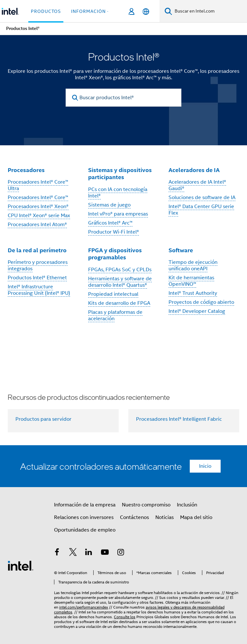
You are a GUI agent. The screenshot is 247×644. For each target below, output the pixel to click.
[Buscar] (168, 11)
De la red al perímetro (37, 250)
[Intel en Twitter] (73, 553)
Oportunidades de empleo (85, 530)
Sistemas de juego (109, 205)
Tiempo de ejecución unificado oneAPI (193, 265)
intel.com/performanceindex (84, 607)
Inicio (205, 466)
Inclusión (187, 505)
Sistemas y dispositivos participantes (120, 174)
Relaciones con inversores (84, 517)
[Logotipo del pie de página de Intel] (21, 565)
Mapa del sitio (196, 517)
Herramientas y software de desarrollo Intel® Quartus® (120, 282)
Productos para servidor (43, 419)
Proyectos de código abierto (201, 302)
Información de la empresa (85, 505)
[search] (75, 98)
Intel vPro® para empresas (118, 214)
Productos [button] (46, 11)
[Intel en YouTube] (105, 553)
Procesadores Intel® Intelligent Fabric (179, 419)
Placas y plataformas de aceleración (115, 315)
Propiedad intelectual (113, 294)
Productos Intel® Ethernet (37, 278)
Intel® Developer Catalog (197, 311)
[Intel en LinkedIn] (89, 553)
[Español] (146, 11)
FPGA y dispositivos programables (115, 254)
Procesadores (26, 170)
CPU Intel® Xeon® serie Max (39, 216)
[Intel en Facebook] (57, 553)
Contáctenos (134, 517)
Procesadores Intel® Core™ (38, 197)
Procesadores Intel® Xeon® (38, 207)
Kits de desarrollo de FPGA (119, 303)
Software (181, 250)
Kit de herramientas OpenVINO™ (191, 281)
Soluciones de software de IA (202, 197)
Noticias (165, 517)
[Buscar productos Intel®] (123, 98)
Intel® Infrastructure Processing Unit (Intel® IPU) (39, 290)
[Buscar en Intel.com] (210, 11)
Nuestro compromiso (146, 505)
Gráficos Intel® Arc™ (110, 223)
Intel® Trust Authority (193, 293)
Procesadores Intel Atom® (37, 225)
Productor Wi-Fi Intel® (114, 232)
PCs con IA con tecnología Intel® (118, 193)
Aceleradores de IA (194, 170)
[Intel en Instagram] (121, 553)
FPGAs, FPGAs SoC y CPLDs (120, 270)
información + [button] (91, 11)
